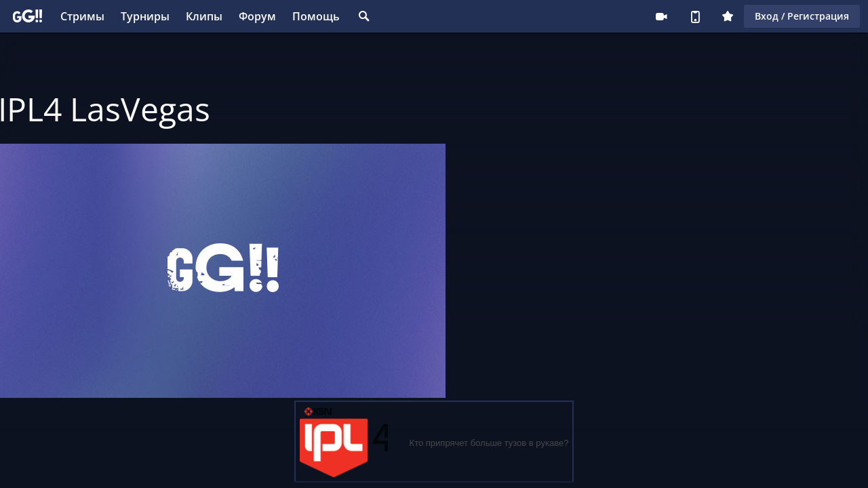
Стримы (82, 16)
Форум (257, 16)
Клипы (204, 16)
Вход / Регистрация (802, 16)
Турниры (145, 16)
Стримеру (661, 16)
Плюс (728, 16)
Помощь (316, 16)
